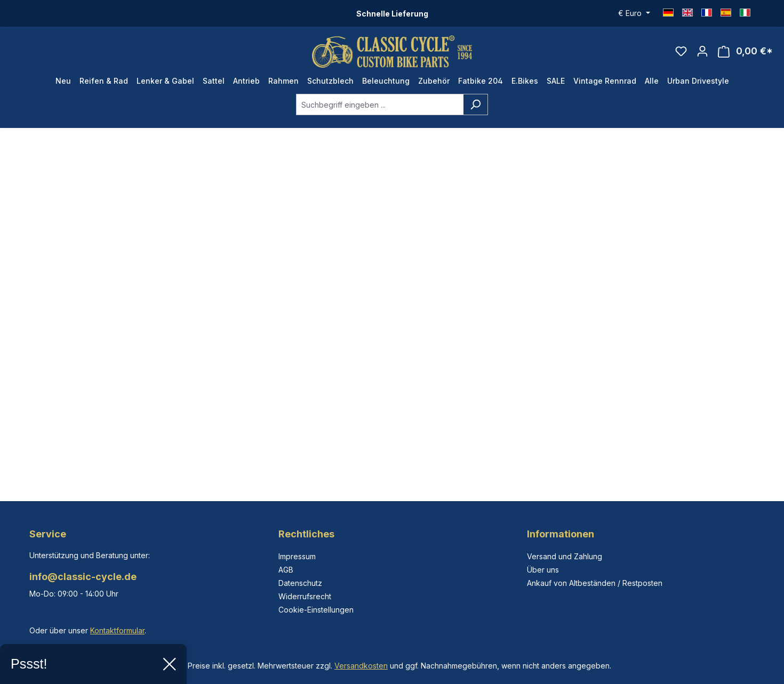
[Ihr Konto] (702, 51)
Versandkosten (361, 666)
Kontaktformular (117, 630)
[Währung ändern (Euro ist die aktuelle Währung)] (634, 13)
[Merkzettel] (681, 51)
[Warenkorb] (745, 51)
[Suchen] (475, 104)
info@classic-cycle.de (83, 577)
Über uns (543, 570)
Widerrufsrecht (305, 596)
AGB (286, 570)
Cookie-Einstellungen (316, 610)
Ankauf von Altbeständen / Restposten (595, 583)
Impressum (297, 556)
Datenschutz (300, 583)
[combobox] (380, 104)
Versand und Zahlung (565, 556)
